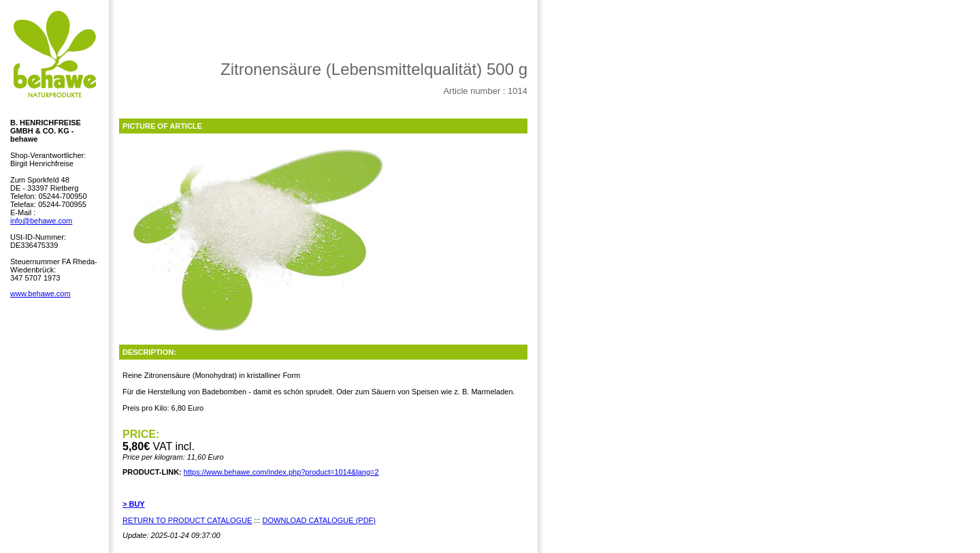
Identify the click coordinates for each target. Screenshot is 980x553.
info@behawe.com (41, 221)
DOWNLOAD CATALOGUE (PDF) (319, 520)
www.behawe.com (40, 294)
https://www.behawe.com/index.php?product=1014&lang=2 (281, 472)
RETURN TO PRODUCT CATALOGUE (187, 520)
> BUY (134, 504)
